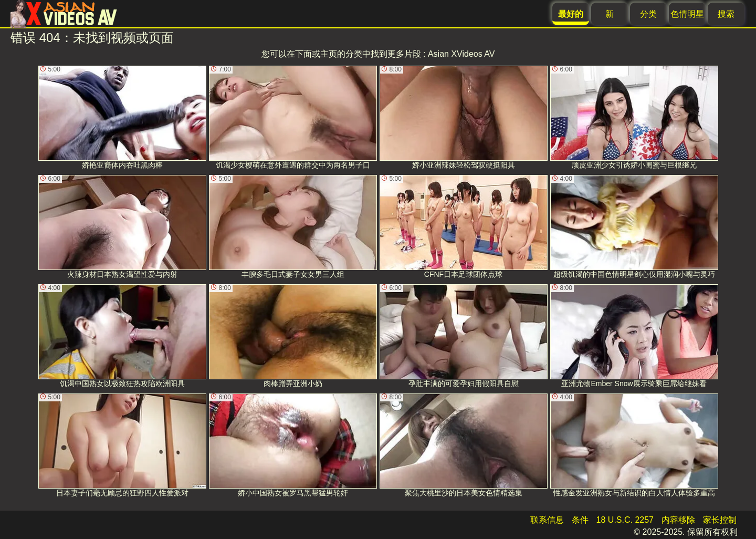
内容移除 (678, 520)
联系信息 (547, 520)
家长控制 (720, 520)
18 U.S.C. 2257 (625, 520)
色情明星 (687, 14)
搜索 (726, 14)
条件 (580, 520)
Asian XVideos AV (461, 54)
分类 (648, 14)
